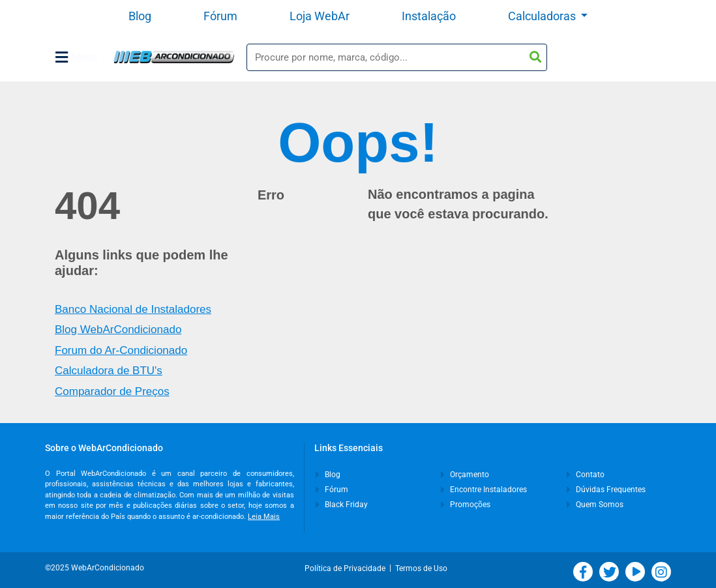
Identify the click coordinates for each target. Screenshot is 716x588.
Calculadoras (543, 16)
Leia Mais (264, 517)
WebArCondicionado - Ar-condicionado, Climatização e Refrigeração (174, 57)
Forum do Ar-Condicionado (121, 350)
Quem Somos (595, 505)
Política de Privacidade (347, 568)
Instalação (429, 16)
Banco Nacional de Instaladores (133, 309)
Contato (586, 475)
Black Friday (342, 505)
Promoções (466, 505)
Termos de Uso (421, 568)
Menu (76, 57)
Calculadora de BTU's (109, 371)
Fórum (220, 16)
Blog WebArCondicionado (118, 330)
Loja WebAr (320, 16)
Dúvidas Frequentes (606, 490)
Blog (140, 16)
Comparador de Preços (112, 391)
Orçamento (465, 475)
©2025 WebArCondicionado (95, 568)
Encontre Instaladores (484, 490)
